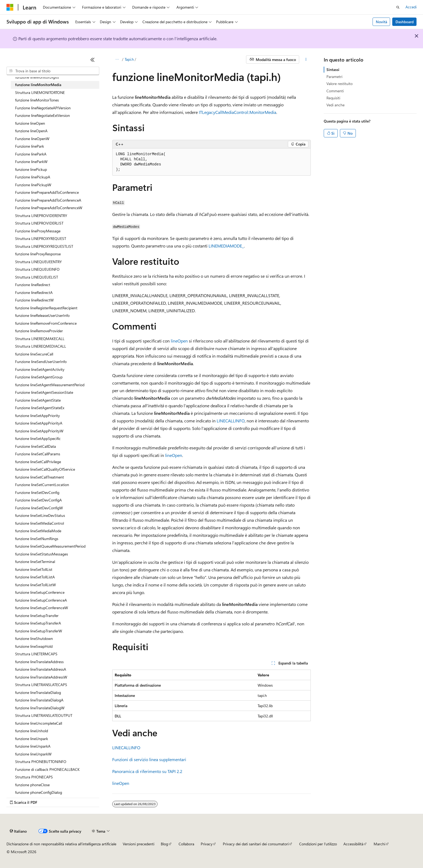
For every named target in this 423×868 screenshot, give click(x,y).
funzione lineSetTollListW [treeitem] (35, 585)
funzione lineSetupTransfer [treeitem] (37, 616)
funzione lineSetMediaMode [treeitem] (38, 531)
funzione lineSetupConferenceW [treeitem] (42, 608)
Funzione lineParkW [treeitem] (31, 162)
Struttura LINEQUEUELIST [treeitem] (37, 277)
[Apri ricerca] (398, 7)
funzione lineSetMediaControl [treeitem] (40, 523)
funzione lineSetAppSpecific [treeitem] (38, 438)
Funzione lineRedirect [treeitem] (33, 285)
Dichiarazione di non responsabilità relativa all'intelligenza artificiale (61, 844)
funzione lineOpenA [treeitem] (31, 131)
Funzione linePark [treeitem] (30, 146)
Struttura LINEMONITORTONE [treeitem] (40, 92)
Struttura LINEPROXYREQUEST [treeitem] (41, 238)
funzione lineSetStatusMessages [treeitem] (42, 554)
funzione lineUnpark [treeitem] (32, 739)
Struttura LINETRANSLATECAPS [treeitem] (41, 685)
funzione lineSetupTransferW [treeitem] (39, 631)
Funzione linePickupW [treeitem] (33, 185)
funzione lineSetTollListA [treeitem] (35, 577)
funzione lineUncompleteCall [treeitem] (39, 723)
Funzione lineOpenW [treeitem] (32, 139)
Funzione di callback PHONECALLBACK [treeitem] (47, 769)
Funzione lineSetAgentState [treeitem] (38, 400)
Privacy (207, 844)
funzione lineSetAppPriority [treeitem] (37, 416)
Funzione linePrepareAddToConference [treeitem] (47, 192)
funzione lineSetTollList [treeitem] (34, 569)
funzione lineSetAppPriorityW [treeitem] (39, 431)
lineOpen (179, 341)
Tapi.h (129, 59)
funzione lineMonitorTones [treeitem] (37, 100)
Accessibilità (353, 844)
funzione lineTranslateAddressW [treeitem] (41, 677)
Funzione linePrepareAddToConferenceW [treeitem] (49, 208)
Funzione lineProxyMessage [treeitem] (38, 231)
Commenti (335, 91)
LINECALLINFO (231, 421)
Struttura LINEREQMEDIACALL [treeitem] (41, 346)
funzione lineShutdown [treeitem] (34, 638)
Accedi (411, 7)
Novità (381, 22)
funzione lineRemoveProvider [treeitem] (39, 331)
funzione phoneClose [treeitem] (32, 785)
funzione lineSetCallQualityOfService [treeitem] (45, 469)
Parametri (334, 77)
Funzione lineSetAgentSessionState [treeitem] (44, 392)
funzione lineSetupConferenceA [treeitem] (41, 600)
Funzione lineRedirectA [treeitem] (34, 292)
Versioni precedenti (139, 844)
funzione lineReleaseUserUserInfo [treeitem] (42, 315)
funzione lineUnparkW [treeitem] (33, 754)
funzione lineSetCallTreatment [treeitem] (40, 477)
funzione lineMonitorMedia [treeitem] (38, 85)
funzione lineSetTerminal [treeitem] (35, 562)
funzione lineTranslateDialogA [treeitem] (39, 700)
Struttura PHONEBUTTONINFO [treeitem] (41, 762)
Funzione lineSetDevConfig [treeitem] (37, 492)
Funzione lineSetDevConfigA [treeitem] (38, 500)
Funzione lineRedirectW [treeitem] (34, 300)
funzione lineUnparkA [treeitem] (33, 746)
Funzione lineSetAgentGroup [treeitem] (39, 377)
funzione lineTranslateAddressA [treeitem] (41, 669)
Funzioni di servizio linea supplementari (149, 759)
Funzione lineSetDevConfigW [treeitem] (39, 508)
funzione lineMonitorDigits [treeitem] (37, 77)
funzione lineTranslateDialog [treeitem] (38, 692)
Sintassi (333, 69)
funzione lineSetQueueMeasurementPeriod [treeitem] (50, 546)
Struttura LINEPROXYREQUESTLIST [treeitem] (44, 246)
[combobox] (53, 71)
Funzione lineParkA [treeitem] (31, 154)
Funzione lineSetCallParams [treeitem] (38, 454)
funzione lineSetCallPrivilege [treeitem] (38, 462)
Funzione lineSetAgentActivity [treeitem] (40, 369)
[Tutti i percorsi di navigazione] (117, 60)
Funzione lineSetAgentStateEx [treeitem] (40, 408)
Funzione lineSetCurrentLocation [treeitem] (42, 485)
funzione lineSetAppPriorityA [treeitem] (39, 423)
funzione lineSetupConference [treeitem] (40, 592)
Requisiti (333, 98)
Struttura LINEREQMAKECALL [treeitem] (40, 339)
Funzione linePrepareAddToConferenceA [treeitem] (48, 200)
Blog (164, 844)
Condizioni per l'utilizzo (318, 844)
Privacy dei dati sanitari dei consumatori (256, 844)
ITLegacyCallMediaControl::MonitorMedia (238, 112)
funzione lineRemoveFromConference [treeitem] (46, 323)
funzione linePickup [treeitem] (31, 169)
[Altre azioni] (306, 60)
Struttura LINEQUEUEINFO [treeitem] (37, 269)
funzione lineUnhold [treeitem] (32, 731)
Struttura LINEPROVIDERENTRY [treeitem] (41, 216)
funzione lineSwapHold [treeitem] (34, 646)
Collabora (186, 844)
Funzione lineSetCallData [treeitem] (35, 446)
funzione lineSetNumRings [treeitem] (37, 539)
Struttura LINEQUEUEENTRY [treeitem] (38, 262)
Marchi (379, 844)
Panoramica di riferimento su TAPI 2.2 (147, 771)
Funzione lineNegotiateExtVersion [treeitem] (42, 115)
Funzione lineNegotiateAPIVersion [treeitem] (43, 108)
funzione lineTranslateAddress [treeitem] (39, 662)
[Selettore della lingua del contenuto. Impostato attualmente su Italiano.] (18, 831)
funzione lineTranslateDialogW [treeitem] (40, 708)
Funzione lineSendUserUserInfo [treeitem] (41, 362)
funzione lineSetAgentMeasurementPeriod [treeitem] (50, 385)
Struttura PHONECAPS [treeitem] (34, 777)
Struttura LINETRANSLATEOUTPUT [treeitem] (44, 715)
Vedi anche (335, 105)
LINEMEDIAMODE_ (226, 246)
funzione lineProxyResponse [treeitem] (38, 254)
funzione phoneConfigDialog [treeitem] (39, 792)
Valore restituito (340, 84)
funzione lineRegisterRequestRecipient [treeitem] (46, 308)
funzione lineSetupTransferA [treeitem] (38, 623)
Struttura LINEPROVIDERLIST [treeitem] (39, 223)
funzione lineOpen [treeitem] (30, 123)
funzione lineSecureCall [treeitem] (34, 354)
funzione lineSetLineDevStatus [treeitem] (40, 515)
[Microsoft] (10, 7)
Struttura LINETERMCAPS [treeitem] (36, 654)
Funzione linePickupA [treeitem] (33, 177)
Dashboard (405, 22)
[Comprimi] (93, 60)
